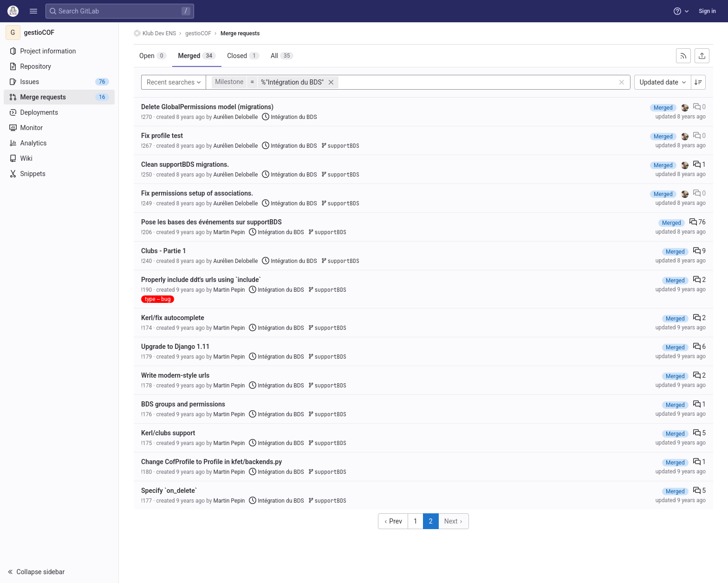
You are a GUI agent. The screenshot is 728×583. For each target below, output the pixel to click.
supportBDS (340, 146)
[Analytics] (59, 143)
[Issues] (59, 82)
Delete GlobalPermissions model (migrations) (207, 107)
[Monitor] (59, 128)
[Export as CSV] (702, 56)
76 (698, 222)
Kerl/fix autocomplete (173, 318)
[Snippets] (59, 174)
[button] (33, 11)
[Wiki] (59, 158)
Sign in (707, 11)
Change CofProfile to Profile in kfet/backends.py (211, 462)
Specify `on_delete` (169, 491)
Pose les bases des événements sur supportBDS (211, 222)
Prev (393, 521)
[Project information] (59, 51)
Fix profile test (162, 136)
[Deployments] (59, 112)
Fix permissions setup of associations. (197, 193)
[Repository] (59, 66)
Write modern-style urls (175, 375)
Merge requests (240, 33)
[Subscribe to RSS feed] (683, 56)
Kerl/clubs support (168, 433)
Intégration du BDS (289, 117)
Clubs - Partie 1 (164, 251)
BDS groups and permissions (183, 404)
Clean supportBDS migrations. (185, 164)
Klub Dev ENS (155, 33)
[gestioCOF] (59, 33)
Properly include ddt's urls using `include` (201, 280)
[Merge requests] (59, 97)
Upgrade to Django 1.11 (175, 347)
